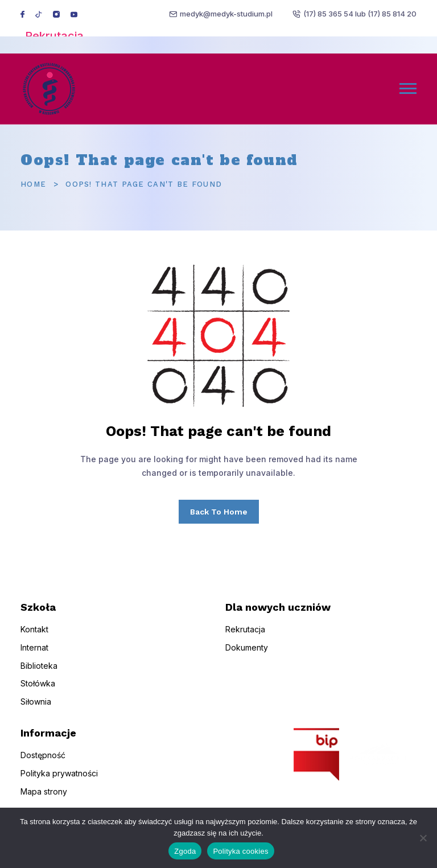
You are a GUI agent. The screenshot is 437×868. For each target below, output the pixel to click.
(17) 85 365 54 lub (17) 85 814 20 (360, 14)
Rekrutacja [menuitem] (245, 638)
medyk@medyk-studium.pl (226, 14)
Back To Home (219, 512)
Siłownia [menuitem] (36, 711)
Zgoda (185, 851)
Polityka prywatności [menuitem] (59, 782)
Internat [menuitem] (34, 656)
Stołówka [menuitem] (38, 692)
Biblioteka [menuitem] (39, 674)
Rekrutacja (54, 36)
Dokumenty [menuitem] (247, 656)
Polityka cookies (240, 851)
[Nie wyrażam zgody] (423, 838)
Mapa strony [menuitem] (44, 800)
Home (33, 184)
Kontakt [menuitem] (34, 638)
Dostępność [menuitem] (43, 764)
